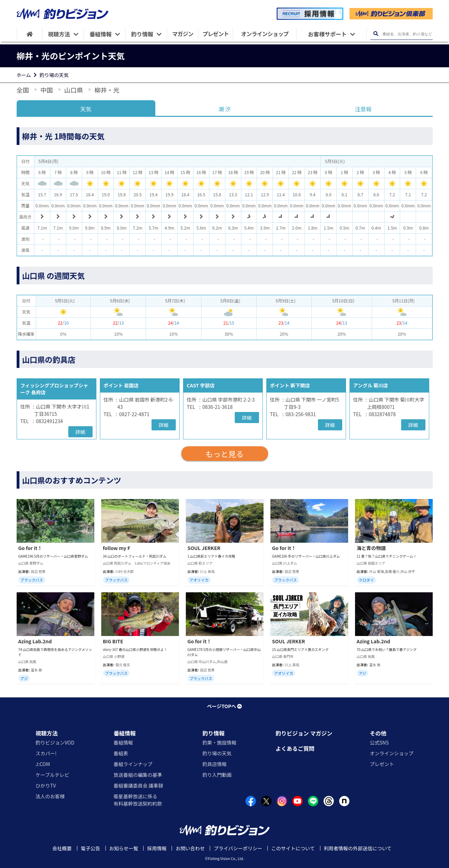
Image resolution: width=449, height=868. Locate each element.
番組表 (121, 753)
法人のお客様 (50, 796)
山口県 (74, 90)
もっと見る (224, 454)
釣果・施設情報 (219, 742)
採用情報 (157, 848)
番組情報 (124, 733)
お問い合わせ (190, 848)
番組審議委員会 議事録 (138, 785)
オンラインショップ (391, 753)
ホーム (24, 75)
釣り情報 (214, 733)
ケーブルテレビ (53, 775)
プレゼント (382, 764)
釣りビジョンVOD (55, 742)
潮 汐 (225, 109)
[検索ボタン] (376, 34)
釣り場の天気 (54, 75)
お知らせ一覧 (124, 848)
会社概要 (62, 848)
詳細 (80, 432)
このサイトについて (293, 848)
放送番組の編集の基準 (138, 775)
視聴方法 (47, 733)
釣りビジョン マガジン (304, 733)
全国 (23, 90)
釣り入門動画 (217, 775)
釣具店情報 (215, 764)
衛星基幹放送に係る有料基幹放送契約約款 (138, 800)
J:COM (43, 764)
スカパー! (46, 753)
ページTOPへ (224, 706)
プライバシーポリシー (238, 848)
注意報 (363, 109)
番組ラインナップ (133, 764)
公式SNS (379, 742)
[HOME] (30, 34)
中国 (46, 90)
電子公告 (90, 848)
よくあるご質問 (295, 748)
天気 (86, 109)
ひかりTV (46, 785)
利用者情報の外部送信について (358, 848)
